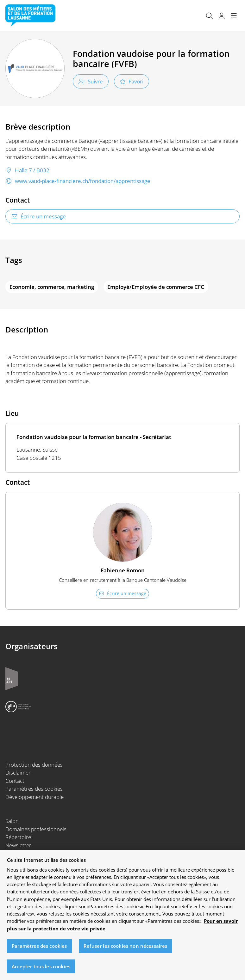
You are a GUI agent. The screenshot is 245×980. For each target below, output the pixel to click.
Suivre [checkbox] (91, 81)
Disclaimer (18, 773)
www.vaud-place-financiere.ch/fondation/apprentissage (78, 181)
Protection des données (34, 765)
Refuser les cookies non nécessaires (125, 949)
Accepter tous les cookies (41, 970)
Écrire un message (38, 216)
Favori (132, 81)
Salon (12, 821)
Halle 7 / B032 (27, 170)
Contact (15, 781)
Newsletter (18, 845)
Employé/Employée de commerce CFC (156, 287)
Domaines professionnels (36, 829)
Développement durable (35, 797)
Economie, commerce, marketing (52, 287)
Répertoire (18, 837)
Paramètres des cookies (34, 789)
